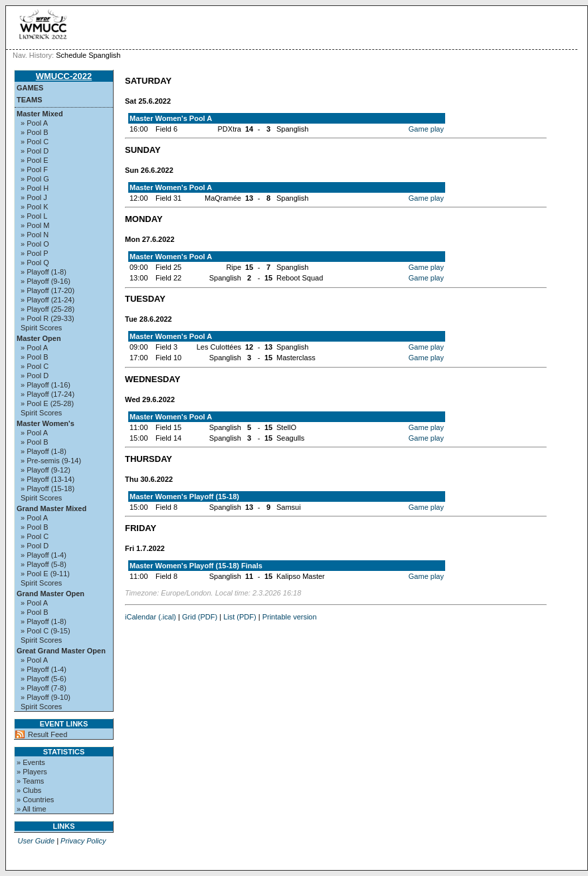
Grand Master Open (50, 594)
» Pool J (34, 197)
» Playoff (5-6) (44, 679)
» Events (31, 762)
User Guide (36, 841)
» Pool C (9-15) (46, 631)
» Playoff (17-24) (48, 394)
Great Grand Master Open (61, 651)
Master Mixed (40, 114)
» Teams (30, 781)
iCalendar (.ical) (150, 617)
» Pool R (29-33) (48, 318)
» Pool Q (35, 263)
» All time (32, 809)
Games (30, 88)
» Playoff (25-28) (48, 309)
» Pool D (35, 151)
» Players (32, 772)
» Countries (35, 800)
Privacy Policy (83, 841)
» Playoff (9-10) (46, 697)
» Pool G (35, 179)
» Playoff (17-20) (48, 290)
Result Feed (48, 734)
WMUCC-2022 (64, 76)
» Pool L (34, 216)
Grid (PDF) (200, 617)
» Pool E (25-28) (47, 403)
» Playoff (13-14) (48, 479)
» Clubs (29, 790)
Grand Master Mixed (51, 508)
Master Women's (46, 423)
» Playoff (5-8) (44, 564)
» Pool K (35, 207)
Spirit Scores (41, 328)
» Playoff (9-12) (46, 470)
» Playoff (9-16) (46, 281)
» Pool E (35, 160)
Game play (426, 129)
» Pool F (34, 169)
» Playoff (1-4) (44, 555)
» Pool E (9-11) (45, 574)
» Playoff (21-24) (48, 300)
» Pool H (35, 188)
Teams (30, 100)
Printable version (290, 617)
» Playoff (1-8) (44, 272)
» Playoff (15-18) (48, 489)
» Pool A (34, 123)
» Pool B (35, 132)
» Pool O (35, 244)
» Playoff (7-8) (44, 688)
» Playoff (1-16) (46, 385)
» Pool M (35, 225)
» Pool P (35, 253)
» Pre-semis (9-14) (51, 461)
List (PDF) (240, 617)
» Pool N (35, 235)
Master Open (39, 338)
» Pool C (35, 142)
